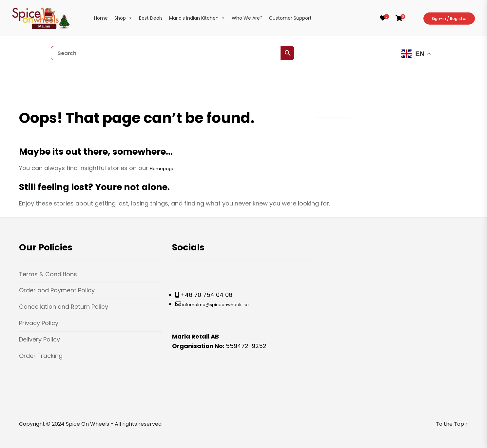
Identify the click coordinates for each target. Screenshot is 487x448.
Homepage (162, 169)
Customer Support (290, 18)
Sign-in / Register (449, 19)
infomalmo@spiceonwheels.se (215, 305)
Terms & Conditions (48, 274)
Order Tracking (41, 356)
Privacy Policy (39, 323)
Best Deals (151, 18)
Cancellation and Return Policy (64, 307)
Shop (123, 18)
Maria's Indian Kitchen (197, 18)
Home (101, 18)
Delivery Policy (39, 339)
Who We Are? (247, 18)
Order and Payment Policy (57, 290)
